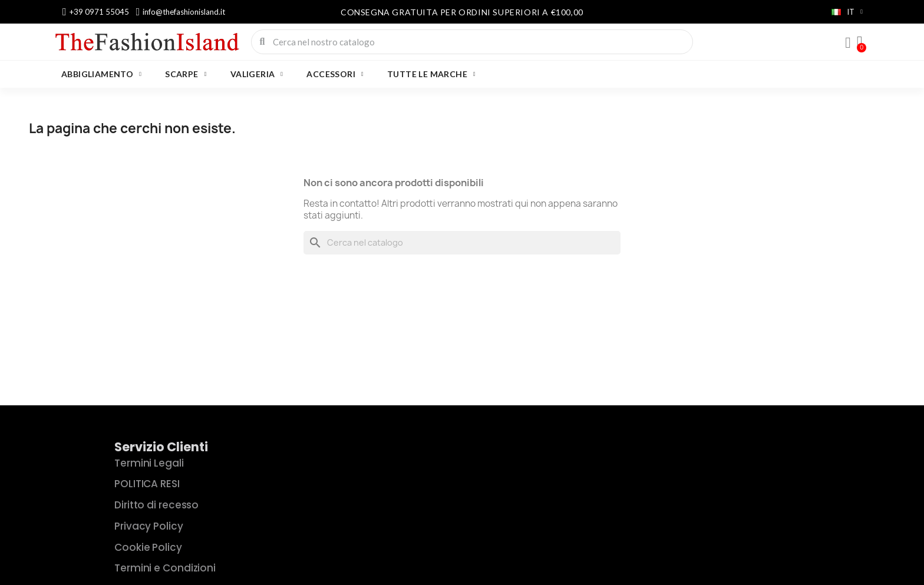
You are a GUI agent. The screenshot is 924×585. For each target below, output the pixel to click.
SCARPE (186, 74)
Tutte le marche (431, 74)
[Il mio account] (848, 43)
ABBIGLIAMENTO (101, 74)
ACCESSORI (335, 74)
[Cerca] (462, 243)
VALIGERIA (257, 74)
